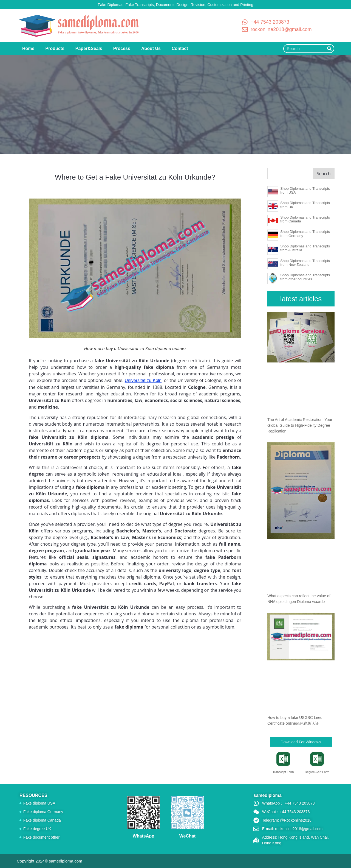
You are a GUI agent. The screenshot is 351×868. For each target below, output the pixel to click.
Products (55, 48)
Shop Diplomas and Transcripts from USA (305, 190)
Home (28, 48)
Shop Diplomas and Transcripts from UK (305, 205)
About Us (151, 48)
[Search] (329, 49)
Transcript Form (283, 772)
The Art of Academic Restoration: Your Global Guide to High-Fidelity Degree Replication (300, 425)
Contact (180, 48)
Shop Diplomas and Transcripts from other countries (305, 277)
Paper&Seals (89, 48)
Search (324, 174)
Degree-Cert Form (317, 772)
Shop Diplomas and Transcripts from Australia (305, 248)
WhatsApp (144, 836)
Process (122, 48)
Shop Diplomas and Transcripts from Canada (305, 219)
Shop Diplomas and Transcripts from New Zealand (305, 263)
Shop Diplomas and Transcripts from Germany (305, 234)
